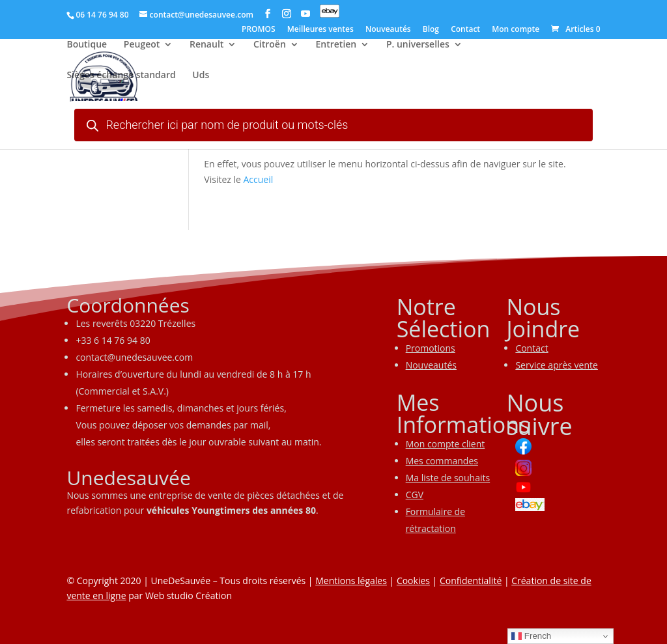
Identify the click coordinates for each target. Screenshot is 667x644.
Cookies (413, 581)
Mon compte (516, 30)
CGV (415, 495)
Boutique (87, 46)
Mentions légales (351, 581)
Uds (201, 77)
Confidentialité (471, 581)
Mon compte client (446, 444)
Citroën (270, 46)
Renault (206, 46)
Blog (431, 30)
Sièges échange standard (121, 77)
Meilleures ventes (320, 30)
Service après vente (557, 365)
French (531, 636)
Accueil (259, 179)
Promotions (431, 348)
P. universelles (418, 46)
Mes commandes (442, 461)
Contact (465, 30)
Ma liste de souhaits (448, 478)
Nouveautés (388, 30)
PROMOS (259, 30)
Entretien (336, 46)
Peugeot (142, 46)
